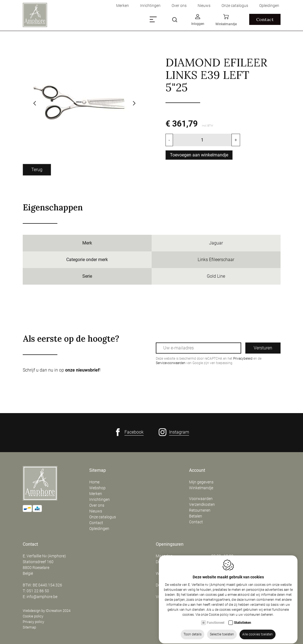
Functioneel (216, 628)
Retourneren (200, 510)
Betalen (196, 516)
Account (197, 470)
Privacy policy (33, 622)
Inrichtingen (100, 499)
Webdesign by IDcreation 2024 (47, 611)
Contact (96, 523)
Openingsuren (170, 544)
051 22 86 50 (38, 591)
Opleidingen (99, 529)
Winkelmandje (201, 488)
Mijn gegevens (201, 482)
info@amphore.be (42, 597)
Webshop (97, 488)
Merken (96, 494)
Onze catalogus (103, 517)
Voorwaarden (201, 499)
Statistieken (243, 628)
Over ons (97, 505)
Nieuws (96, 511)
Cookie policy (33, 616)
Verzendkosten (202, 504)
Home (94, 482)
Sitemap (98, 470)
